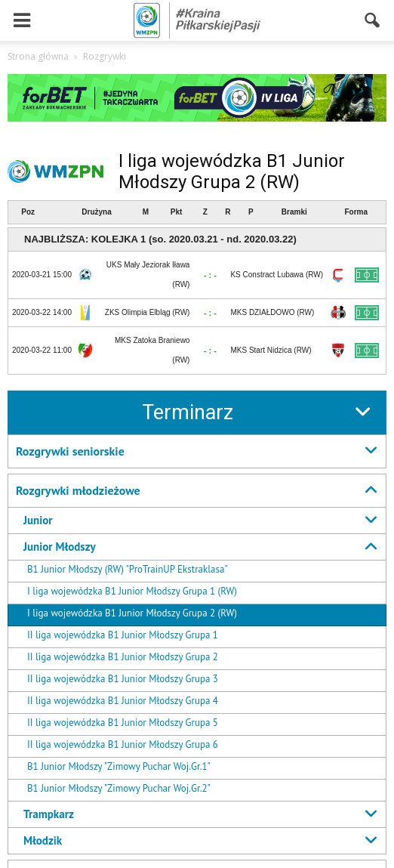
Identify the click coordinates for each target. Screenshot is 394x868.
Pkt (177, 212)
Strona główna (38, 56)
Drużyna (96, 212)
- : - (210, 275)
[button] (373, 20)
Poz (28, 212)
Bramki (294, 212)
